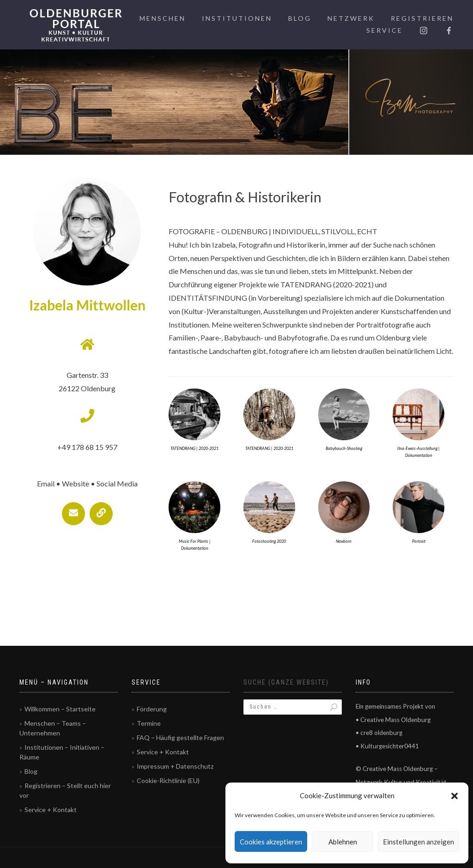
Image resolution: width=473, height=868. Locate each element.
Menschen (163, 18)
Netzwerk (351, 18)
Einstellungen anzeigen (418, 842)
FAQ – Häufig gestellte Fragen (180, 737)
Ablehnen (343, 842)
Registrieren (422, 18)
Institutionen (237, 18)
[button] (455, 796)
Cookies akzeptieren (271, 842)
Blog (300, 18)
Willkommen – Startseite (60, 709)
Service (385, 30)
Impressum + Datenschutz (175, 766)
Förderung (152, 709)
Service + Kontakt (51, 810)
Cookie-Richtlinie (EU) (168, 780)
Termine (149, 723)
